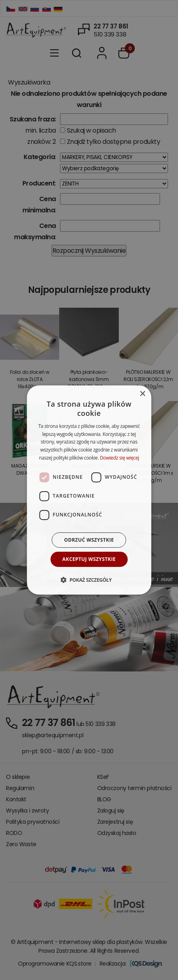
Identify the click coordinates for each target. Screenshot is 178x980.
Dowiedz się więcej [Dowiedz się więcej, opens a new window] (120, 458)
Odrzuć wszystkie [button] (89, 540)
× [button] (142, 394)
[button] (89, 580)
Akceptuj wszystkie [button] (89, 559)
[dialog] (89, 490)
